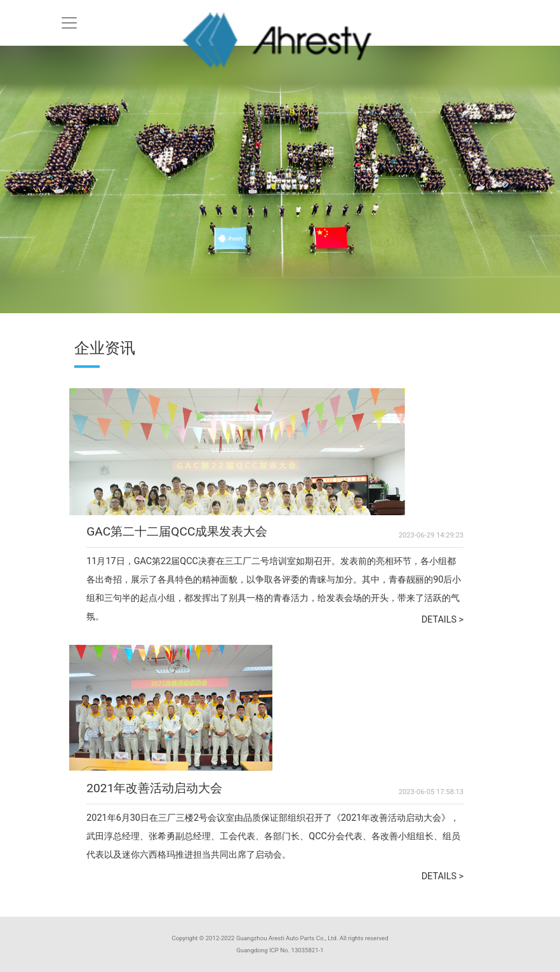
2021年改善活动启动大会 (154, 788)
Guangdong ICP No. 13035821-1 (280, 950)
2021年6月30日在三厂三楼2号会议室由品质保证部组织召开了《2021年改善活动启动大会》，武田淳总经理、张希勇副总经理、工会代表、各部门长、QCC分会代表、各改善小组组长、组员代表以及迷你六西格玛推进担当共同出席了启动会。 (273, 836)
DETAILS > (443, 620)
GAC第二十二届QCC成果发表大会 (177, 531)
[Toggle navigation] (69, 23)
